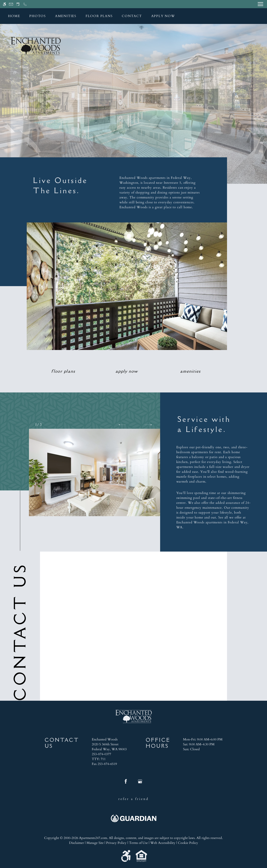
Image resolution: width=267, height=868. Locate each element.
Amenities (66, 16)
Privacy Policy (116, 843)
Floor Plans (99, 16)
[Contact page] (11, 4)
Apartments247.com (93, 838)
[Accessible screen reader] (4, 4)
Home (14, 16)
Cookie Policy (188, 843)
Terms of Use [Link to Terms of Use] (138, 843)
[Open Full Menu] (260, 4)
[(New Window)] (109, 747)
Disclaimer (77, 843)
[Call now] (25, 4)
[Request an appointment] (18, 4)
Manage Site (95, 843)
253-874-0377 (101, 754)
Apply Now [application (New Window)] (163, 16)
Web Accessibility (163, 843)
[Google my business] (140, 783)
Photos (38, 16)
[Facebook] (126, 783)
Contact (132, 16)
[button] (122, 425)
